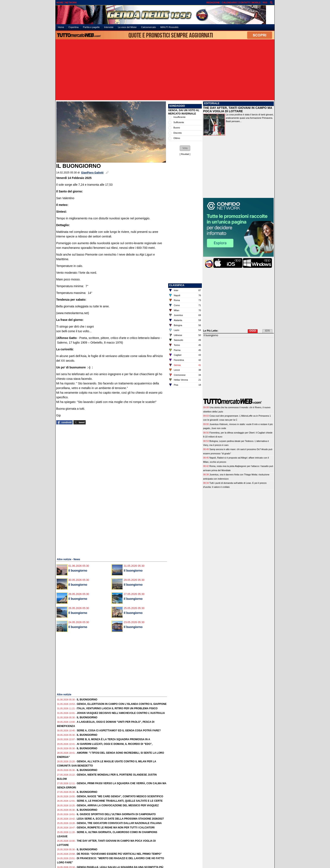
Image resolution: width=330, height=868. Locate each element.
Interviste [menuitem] (109, 27)
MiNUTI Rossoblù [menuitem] (169, 27)
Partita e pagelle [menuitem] (91, 27)
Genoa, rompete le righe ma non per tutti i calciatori (116, 828)
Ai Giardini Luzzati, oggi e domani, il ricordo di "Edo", (115, 744)
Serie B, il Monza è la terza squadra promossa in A (113, 739)
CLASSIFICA (177, 285)
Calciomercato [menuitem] (148, 27)
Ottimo (177, 138)
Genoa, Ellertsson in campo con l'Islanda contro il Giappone (122, 704)
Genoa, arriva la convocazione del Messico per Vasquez (118, 805)
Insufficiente (179, 117)
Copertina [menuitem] (73, 27)
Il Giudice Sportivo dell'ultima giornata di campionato (116, 814)
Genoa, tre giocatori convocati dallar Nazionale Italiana (119, 823)
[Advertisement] (165, 70)
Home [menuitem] (61, 27)
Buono (177, 128)
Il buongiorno (78, 571)
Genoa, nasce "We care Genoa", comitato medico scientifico (120, 796)
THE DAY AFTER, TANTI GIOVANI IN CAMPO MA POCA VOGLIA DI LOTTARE (238, 109)
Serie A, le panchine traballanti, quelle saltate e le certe (120, 801)
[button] (185, 148)
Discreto (178, 133)
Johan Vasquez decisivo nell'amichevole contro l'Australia (121, 713)
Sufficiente (179, 122)
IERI (267, 331)
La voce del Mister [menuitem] (127, 27)
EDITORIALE (212, 103)
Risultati (185, 154)
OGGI (253, 331)
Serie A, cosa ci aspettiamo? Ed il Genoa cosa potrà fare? (119, 731)
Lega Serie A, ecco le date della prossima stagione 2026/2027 (120, 819)
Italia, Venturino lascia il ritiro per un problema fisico (117, 708)
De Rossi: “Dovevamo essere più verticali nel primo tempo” (119, 854)
